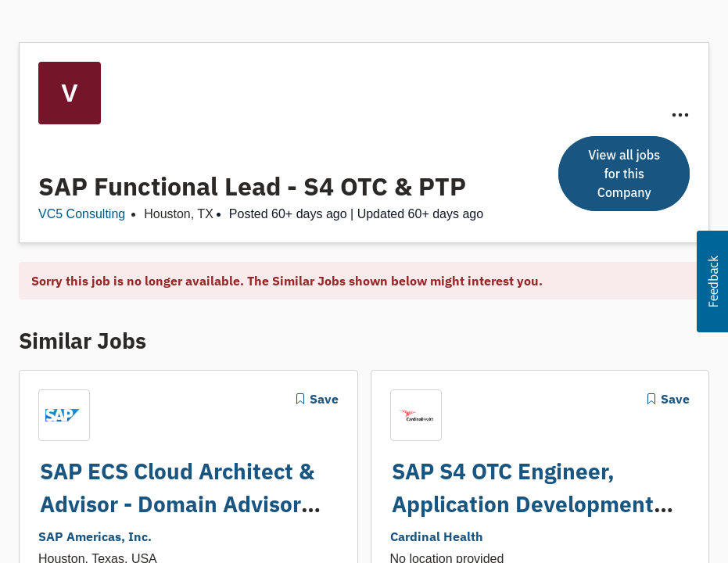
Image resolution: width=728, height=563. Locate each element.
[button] (712, 281)
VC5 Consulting (82, 214)
